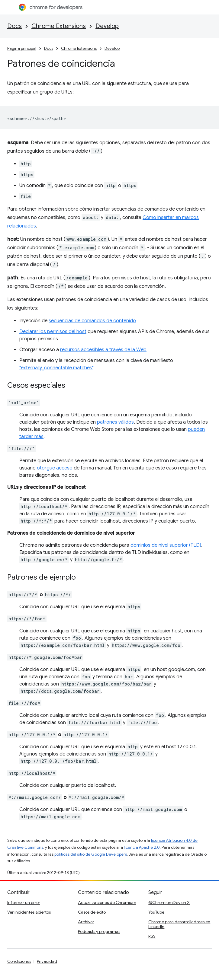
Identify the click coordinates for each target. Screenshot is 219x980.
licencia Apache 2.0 (142, 847)
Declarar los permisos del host (53, 332)
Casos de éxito (92, 912)
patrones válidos (115, 422)
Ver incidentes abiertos (29, 912)
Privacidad (47, 961)
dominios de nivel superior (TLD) (166, 545)
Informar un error (24, 902)
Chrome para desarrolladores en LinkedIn (179, 924)
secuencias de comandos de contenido (92, 321)
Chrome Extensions (59, 26)
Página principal (22, 48)
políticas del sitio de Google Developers (91, 854)
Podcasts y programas (99, 931)
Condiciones (19, 961)
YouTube (156, 912)
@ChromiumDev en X (169, 902)
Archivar (86, 922)
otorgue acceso (55, 468)
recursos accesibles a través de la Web (103, 350)
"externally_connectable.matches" (56, 368)
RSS (152, 936)
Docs (14, 26)
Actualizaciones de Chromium (107, 902)
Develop (107, 26)
